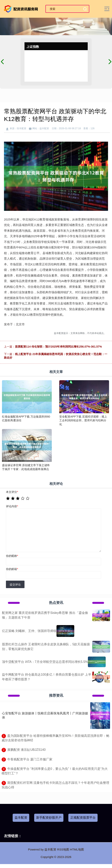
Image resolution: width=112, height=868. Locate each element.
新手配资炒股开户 (49, 818)
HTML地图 (77, 849)
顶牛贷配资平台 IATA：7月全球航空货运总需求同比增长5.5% (45, 662)
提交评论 (15, 585)
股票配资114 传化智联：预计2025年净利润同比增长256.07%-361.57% (58, 347)
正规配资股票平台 (83, 818)
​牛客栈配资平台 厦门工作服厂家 (30, 759)
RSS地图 (63, 849)
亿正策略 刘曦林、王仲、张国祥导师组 (29, 631)
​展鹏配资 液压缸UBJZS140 (26, 750)
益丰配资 (21, 818)
